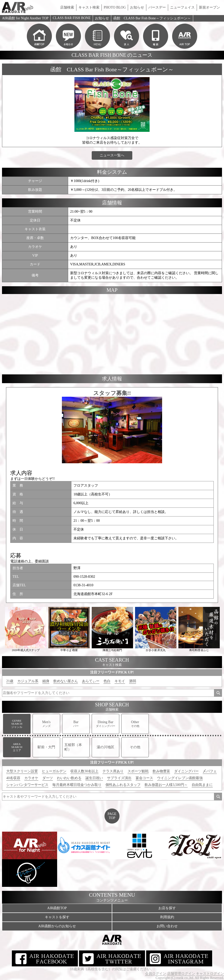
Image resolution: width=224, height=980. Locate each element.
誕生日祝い (94, 778)
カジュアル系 (28, 681)
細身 (46, 681)
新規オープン (209, 7)
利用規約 (167, 917)
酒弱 (133, 681)
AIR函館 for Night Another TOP (25, 18)
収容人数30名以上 (84, 771)
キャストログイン (210, 974)
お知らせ (137, 7)
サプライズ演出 (119, 778)
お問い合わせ (167, 926)
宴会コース (144, 778)
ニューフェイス (182, 7)
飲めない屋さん (66, 681)
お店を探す (167, 908)
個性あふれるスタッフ (123, 785)
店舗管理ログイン (181, 974)
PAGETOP (112, 816)
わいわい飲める (69, 778)
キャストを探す (57, 917)
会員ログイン (156, 974)
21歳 (10, 681)
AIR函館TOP (57, 908)
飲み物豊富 (161, 771)
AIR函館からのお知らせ (57, 926)
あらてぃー (91, 681)
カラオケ (31, 778)
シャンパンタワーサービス (27, 785)
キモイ (120, 681)
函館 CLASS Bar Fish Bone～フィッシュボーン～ (152, 18)
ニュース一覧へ (112, 155)
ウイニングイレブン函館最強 (180, 778)
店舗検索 (67, 7)
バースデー (157, 7)
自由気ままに (202, 785)
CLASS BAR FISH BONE (72, 18)
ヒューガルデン (54, 771)
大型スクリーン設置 (22, 771)
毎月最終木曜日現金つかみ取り (77, 785)
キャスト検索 (89, 7)
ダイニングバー (186, 771)
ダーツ (48, 778)
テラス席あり (113, 771)
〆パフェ (210, 771)
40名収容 (13, 778)
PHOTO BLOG (115, 7)
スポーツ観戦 (138, 771)
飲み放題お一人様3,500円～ (166, 785)
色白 (107, 681)
